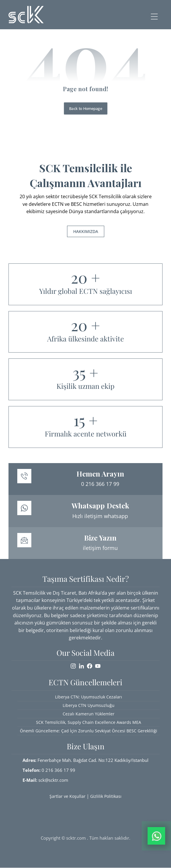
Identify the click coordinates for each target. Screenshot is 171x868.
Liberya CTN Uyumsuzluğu (89, 705)
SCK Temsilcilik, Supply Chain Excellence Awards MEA (89, 722)
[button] (154, 16)
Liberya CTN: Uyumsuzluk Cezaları (89, 697)
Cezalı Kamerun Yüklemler (89, 714)
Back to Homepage (86, 108)
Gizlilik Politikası (106, 796)
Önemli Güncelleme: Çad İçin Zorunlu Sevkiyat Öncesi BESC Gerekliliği (89, 731)
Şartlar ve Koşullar (67, 796)
